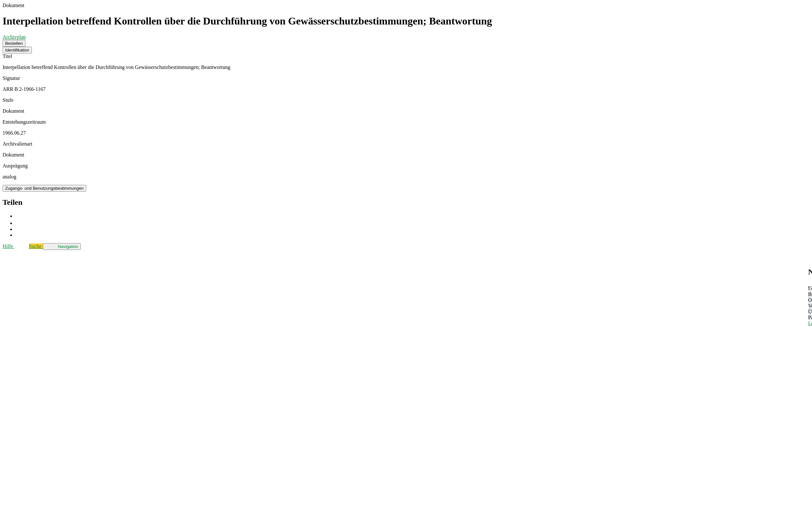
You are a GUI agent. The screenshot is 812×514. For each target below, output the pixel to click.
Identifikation (17, 50)
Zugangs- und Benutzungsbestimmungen (44, 188)
